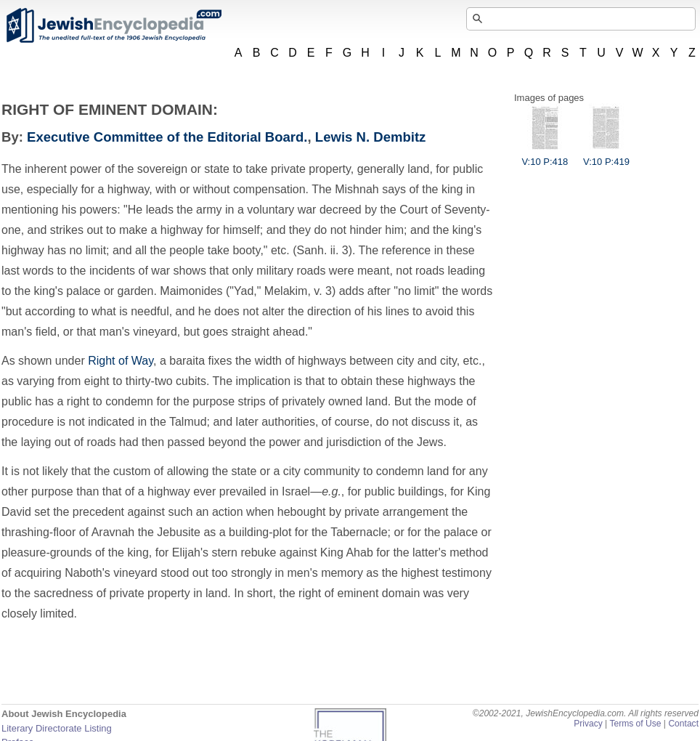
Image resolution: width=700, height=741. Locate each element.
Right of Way (121, 361)
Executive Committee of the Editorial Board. (167, 137)
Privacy (588, 724)
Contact (683, 724)
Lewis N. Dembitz (371, 137)
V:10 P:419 (606, 156)
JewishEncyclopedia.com (113, 25)
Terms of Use (635, 724)
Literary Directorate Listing (57, 728)
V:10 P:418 (545, 156)
